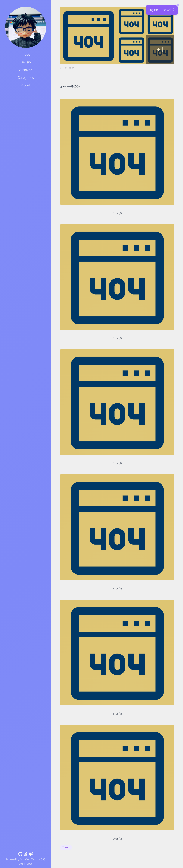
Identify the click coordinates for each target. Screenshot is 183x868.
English (153, 10)
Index (26, 55)
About (26, 85)
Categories (26, 78)
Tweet (66, 847)
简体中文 (169, 10)
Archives (26, 70)
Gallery (26, 62)
